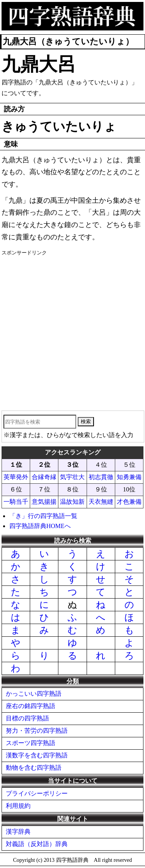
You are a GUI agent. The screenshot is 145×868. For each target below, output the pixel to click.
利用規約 (18, 806)
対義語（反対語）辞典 (37, 844)
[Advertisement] (72, 331)
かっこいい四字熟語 (34, 694)
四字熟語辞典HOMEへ (40, 526)
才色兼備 (129, 502)
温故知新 (72, 502)
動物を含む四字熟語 (34, 768)
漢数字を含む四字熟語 (37, 755)
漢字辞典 (18, 832)
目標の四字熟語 (27, 718)
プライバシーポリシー (37, 793)
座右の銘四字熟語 (31, 706)
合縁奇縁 (44, 477)
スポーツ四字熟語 (31, 743)
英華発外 (16, 477)
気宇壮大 (72, 477)
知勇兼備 (129, 477)
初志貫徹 (101, 477)
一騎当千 (16, 502)
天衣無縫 (101, 502)
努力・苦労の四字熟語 (37, 731)
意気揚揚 (44, 502)
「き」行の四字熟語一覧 (43, 516)
